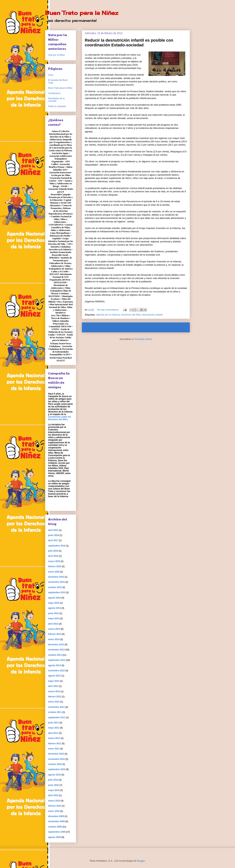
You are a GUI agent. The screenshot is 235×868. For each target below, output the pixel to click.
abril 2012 (53, 686)
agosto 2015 (54, 598)
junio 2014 (54, 613)
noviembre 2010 (56, 759)
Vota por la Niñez (56, 55)
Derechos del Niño (131, 315)
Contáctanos (54, 93)
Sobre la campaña (57, 106)
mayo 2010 (54, 790)
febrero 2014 (55, 634)
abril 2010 (53, 795)
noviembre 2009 (56, 821)
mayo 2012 (54, 681)
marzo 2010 (54, 801)
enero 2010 (54, 811)
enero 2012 (54, 702)
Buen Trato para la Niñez (82, 13)
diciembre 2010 (56, 754)
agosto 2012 (54, 676)
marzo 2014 (54, 629)
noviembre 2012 (56, 671)
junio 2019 (54, 535)
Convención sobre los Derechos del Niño (60, 418)
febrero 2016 (55, 566)
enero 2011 (54, 749)
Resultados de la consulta (56, 100)
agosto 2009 (54, 837)
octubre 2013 (55, 655)
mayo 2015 (54, 603)
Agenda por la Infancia (108, 315)
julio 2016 (53, 551)
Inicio (139, 327)
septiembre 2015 (57, 592)
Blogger (141, 861)
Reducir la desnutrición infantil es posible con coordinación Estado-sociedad (129, 43)
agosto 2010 (54, 775)
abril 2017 (53, 540)
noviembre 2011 (56, 707)
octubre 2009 (55, 827)
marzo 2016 (54, 561)
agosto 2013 (54, 665)
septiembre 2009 (57, 832)
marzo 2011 (54, 738)
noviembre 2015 (56, 582)
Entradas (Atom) (143, 339)
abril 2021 (53, 530)
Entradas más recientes (100, 327)
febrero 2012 (55, 697)
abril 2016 (53, 556)
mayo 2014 (54, 619)
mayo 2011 (54, 728)
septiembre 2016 (57, 546)
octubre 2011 (55, 712)
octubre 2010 (55, 764)
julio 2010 (53, 780)
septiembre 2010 (57, 769)
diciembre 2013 (56, 645)
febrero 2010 (55, 806)
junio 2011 (54, 723)
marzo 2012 (54, 691)
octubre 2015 (55, 587)
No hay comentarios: (108, 310)
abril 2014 (53, 624)
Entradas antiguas (175, 327)
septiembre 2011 (57, 717)
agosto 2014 (54, 608)
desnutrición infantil (152, 315)
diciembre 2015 (56, 577)
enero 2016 (54, 572)
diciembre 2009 (56, 816)
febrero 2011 (55, 744)
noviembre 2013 (56, 650)
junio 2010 (54, 785)
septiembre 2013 (57, 660)
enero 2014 (54, 639)
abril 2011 (53, 733)
